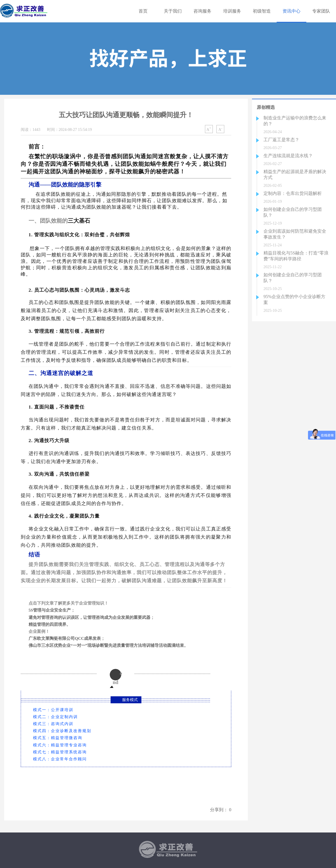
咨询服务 (202, 11)
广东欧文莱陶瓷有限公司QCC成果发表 (65, 638)
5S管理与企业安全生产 (50, 610)
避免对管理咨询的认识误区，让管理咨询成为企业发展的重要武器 (89, 617)
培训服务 (232, 11)
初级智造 (262, 11)
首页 (143, 11)
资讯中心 (291, 11)
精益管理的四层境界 (47, 624)
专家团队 (321, 11)
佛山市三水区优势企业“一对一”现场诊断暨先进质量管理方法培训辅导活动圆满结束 (106, 645)
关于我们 (173, 11)
